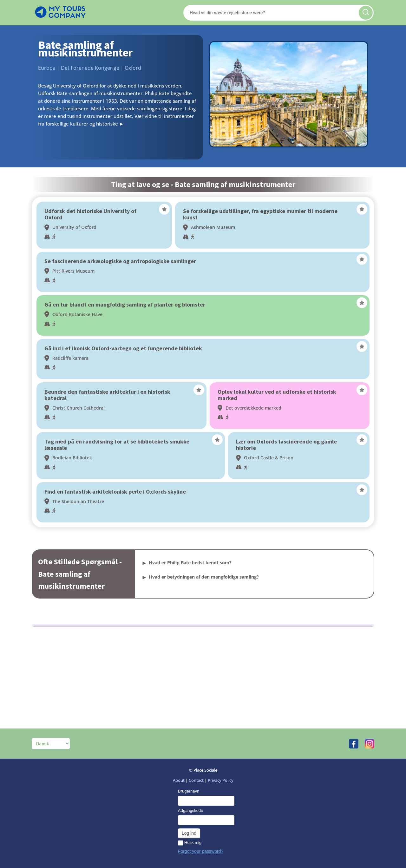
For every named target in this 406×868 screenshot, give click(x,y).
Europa (47, 68)
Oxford (133, 68)
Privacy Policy (221, 780)
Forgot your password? (201, 851)
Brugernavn (189, 791)
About (179, 780)
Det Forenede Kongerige (90, 68)
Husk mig (190, 843)
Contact (196, 780)
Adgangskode (191, 810)
